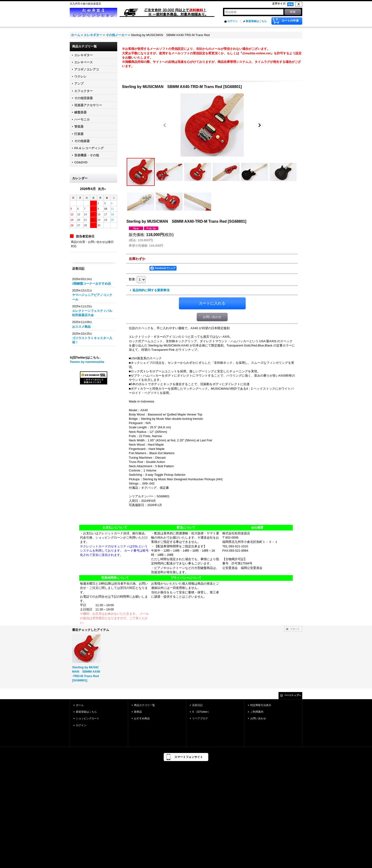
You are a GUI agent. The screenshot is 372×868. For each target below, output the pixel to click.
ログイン (232, 21)
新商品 (138, 712)
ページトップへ (293, 695)
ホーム (80, 705)
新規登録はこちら (256, 21)
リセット (295, 629)
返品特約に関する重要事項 (151, 290)
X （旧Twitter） (201, 712)
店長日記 (197, 705)
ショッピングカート (88, 718)
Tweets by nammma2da (87, 362)
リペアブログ (200, 718)
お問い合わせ (212, 317)
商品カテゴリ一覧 (144, 705)
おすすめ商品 (142, 718)
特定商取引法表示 (261, 705)
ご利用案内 (257, 712)
